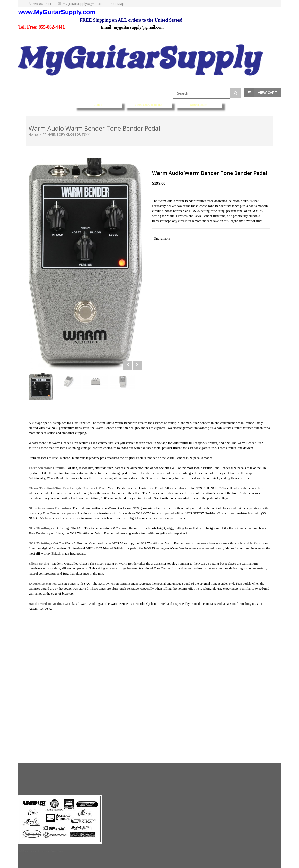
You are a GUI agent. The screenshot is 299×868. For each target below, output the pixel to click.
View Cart (267, 93)
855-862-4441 (43, 4)
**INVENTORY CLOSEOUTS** (66, 134)
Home (33, 134)
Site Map (117, 4)
